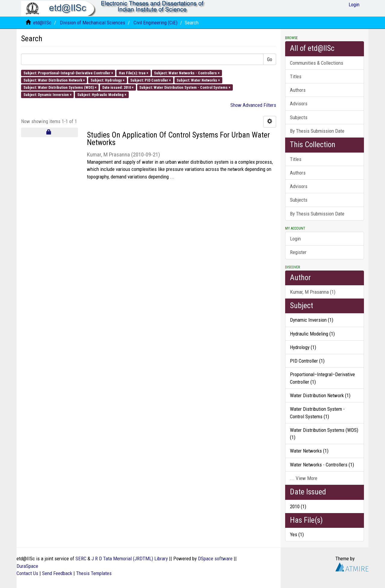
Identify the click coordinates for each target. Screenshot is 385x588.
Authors (298, 90)
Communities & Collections (317, 63)
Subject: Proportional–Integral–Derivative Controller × (68, 73)
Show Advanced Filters (253, 105)
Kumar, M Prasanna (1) (313, 292)
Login (295, 239)
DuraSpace (27, 566)
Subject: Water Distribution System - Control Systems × (185, 87)
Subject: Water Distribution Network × (54, 80)
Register (298, 252)
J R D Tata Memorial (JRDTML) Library (130, 559)
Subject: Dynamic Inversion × (48, 95)
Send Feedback (57, 573)
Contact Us (27, 573)
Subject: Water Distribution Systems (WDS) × (60, 87)
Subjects (299, 117)
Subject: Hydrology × (108, 80)
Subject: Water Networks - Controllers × (187, 73)
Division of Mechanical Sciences (92, 23)
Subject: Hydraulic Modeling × (102, 95)
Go (270, 59)
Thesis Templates (94, 573)
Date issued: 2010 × (118, 87)
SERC (81, 559)
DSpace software (215, 559)
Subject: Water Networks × (198, 80)
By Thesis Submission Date (317, 131)
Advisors (299, 104)
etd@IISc (42, 23)
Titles (296, 76)
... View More (304, 478)
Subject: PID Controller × (151, 80)
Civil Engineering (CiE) (156, 23)
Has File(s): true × (134, 73)
